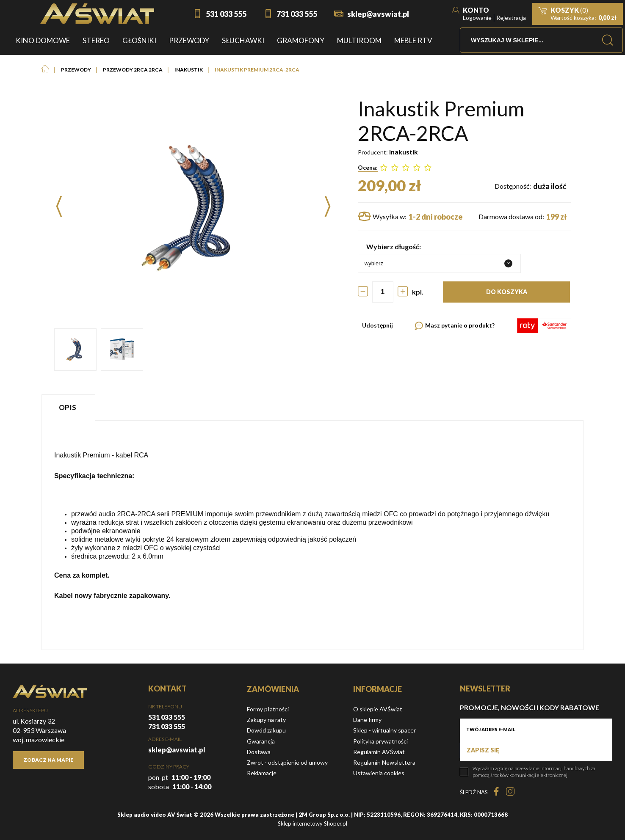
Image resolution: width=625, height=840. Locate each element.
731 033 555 (297, 14)
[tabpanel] (312, 535)
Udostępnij (377, 325)
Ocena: (368, 167)
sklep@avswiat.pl (378, 14)
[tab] (69, 407)
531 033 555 (226, 14)
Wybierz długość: (394, 246)
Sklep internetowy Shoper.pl (312, 823)
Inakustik (404, 152)
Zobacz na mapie (48, 760)
